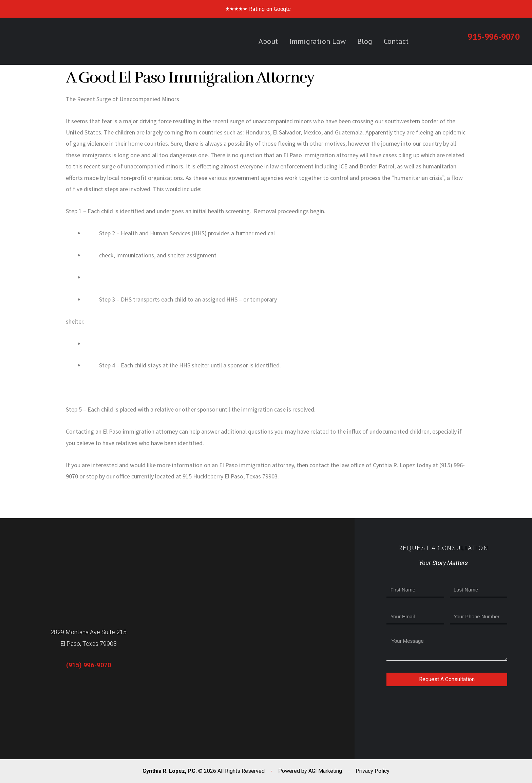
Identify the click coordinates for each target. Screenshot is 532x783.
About (268, 41)
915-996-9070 (494, 37)
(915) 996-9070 (89, 665)
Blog (365, 41)
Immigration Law (318, 41)
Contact (396, 41)
